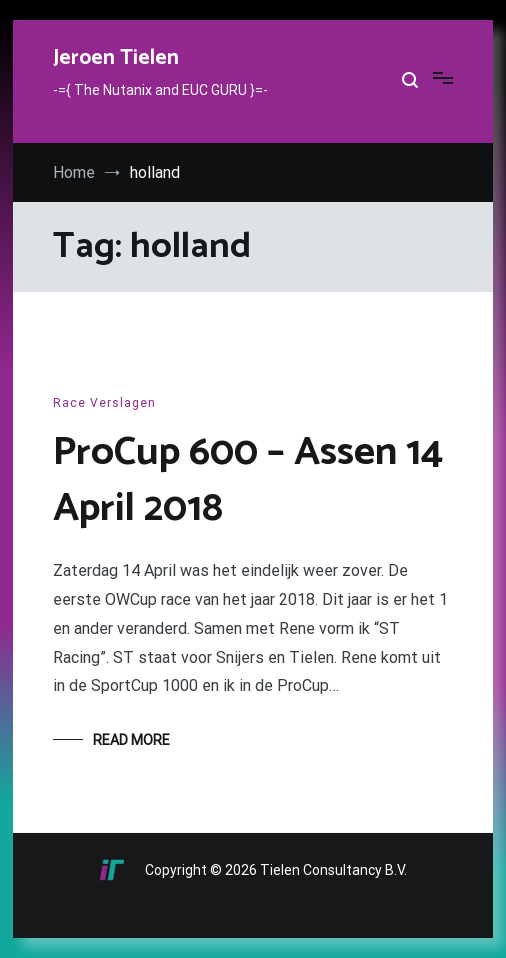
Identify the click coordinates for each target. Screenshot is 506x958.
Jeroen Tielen (116, 58)
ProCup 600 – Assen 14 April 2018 (248, 481)
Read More (131, 740)
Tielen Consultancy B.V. (333, 870)
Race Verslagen (104, 403)
